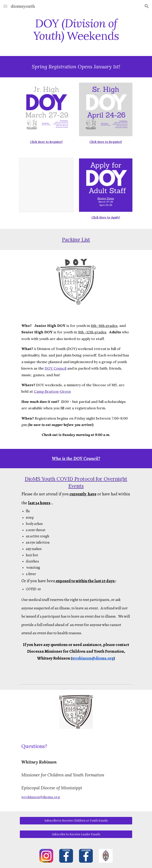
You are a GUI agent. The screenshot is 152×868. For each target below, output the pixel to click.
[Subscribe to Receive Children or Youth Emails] (76, 821)
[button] (5, 6)
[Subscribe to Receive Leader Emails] (76, 834)
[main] (76, 29)
